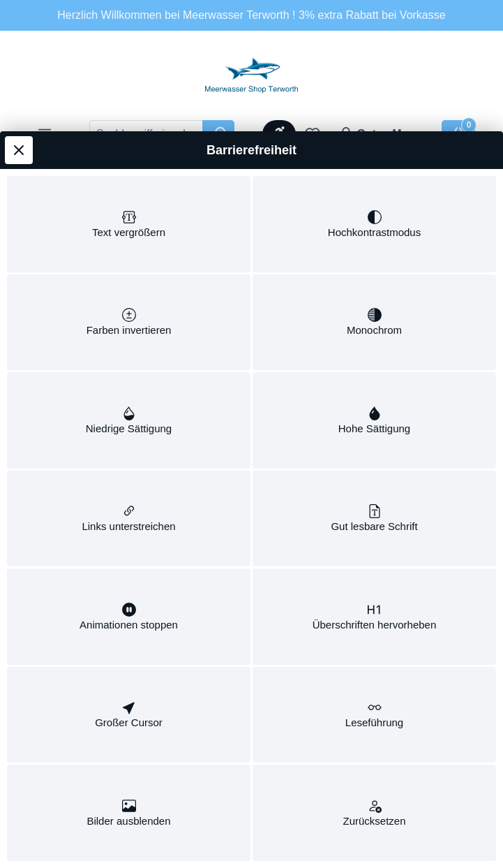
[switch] (129, 183)
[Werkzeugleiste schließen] (19, 105)
